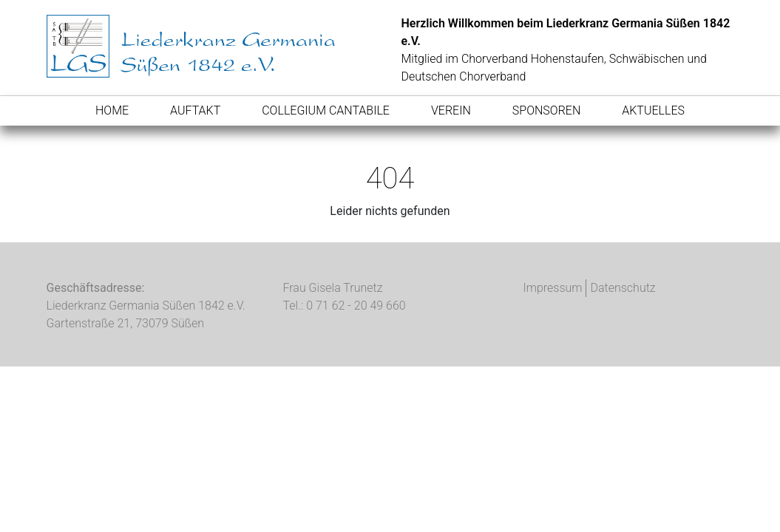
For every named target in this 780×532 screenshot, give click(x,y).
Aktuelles (653, 110)
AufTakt (195, 110)
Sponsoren (546, 110)
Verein (451, 110)
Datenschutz (623, 288)
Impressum (552, 288)
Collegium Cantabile (326, 110)
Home (112, 110)
